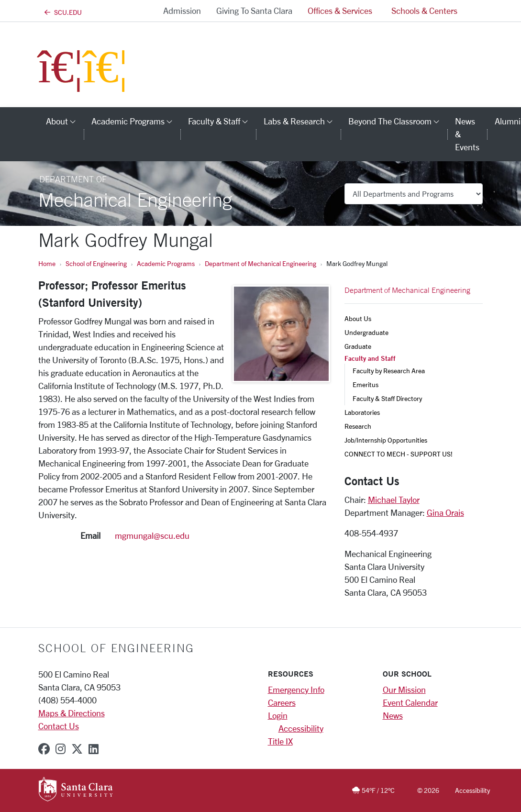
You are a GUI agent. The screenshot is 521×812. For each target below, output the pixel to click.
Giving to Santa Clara (254, 11)
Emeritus (366, 384)
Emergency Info (296, 690)
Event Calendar (410, 702)
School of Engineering (96, 263)
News (393, 715)
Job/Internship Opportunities (386, 440)
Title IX (280, 741)
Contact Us (59, 726)
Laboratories (362, 412)
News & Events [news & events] (467, 134)
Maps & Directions (72, 713)
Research (358, 426)
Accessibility (301, 728)
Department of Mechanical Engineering (260, 263)
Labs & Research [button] (302, 121)
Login (278, 715)
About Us (358, 318)
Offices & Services (340, 11)
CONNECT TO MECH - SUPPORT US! (399, 454)
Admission (182, 11)
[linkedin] (94, 749)
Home (47, 263)
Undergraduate (366, 332)
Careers (282, 702)
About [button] (65, 121)
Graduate (358, 346)
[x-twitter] (77, 749)
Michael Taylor (394, 500)
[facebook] (44, 749)
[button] (475, 11)
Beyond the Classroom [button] (398, 121)
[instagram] (61, 749)
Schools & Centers (424, 11)
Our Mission (404, 690)
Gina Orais (445, 512)
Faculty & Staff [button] (222, 121)
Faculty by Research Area (389, 371)
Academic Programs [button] (136, 121)
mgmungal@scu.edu (152, 535)
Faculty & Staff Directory (387, 398)
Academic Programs (166, 263)
